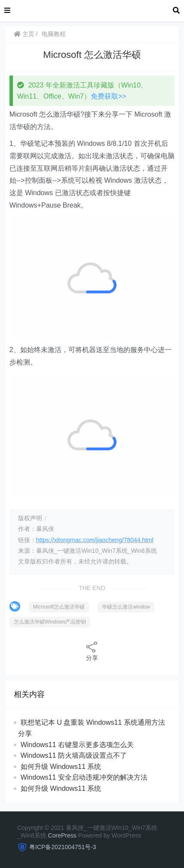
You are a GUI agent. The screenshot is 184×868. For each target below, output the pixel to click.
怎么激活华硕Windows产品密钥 (50, 622)
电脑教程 (54, 34)
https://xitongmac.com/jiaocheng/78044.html (95, 540)
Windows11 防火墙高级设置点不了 (74, 755)
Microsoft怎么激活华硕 (59, 607)
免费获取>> (109, 96)
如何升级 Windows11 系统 (61, 767)
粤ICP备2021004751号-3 (63, 847)
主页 (24, 34)
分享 (92, 651)
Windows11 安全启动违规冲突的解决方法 (84, 777)
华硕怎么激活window (126, 607)
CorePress (62, 835)
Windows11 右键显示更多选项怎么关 (77, 745)
